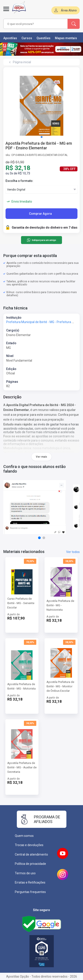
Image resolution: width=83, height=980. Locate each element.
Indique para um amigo (41, 240)
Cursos (27, 38)
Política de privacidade (30, 864)
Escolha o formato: (19, 181)
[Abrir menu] (6, 11)
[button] (42, 137)
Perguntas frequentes (30, 892)
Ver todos (73, 552)
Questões (43, 38)
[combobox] (36, 24)
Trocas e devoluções (29, 845)
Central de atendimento (31, 854)
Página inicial (22, 62)
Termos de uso (25, 873)
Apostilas (10, 38)
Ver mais (41, 457)
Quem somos (24, 836)
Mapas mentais (66, 38)
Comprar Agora (40, 214)
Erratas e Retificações (30, 882)
